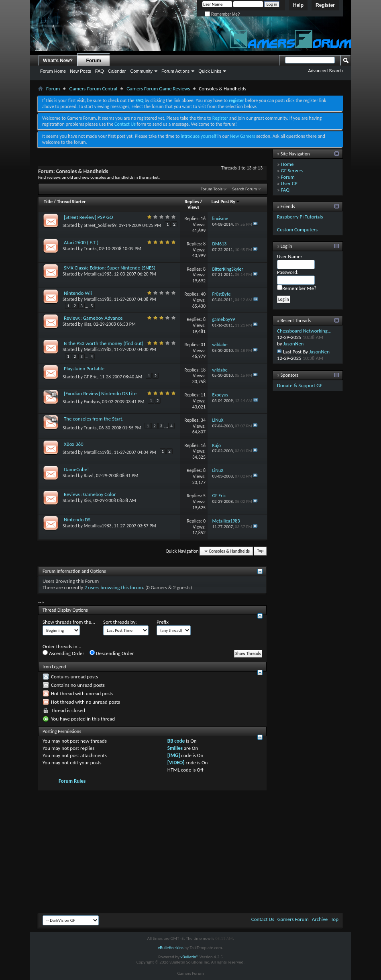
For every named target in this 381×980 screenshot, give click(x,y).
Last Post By (226, 202)
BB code (176, 741)
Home (287, 164)
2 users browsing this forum (114, 587)
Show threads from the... (69, 622)
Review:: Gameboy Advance (93, 318)
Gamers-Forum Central (93, 89)
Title (48, 202)
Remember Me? (222, 14)
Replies (192, 202)
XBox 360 (74, 444)
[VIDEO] (176, 763)
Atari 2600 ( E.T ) (81, 242)
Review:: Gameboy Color (90, 494)
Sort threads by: (120, 622)
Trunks (90, 249)
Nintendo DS (77, 520)
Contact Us (125, 124)
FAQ (100, 71)
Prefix (163, 622)
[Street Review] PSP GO (89, 217)
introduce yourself (199, 136)
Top (260, 551)
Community (141, 71)
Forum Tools (212, 189)
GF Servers (292, 170)
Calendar (117, 71)
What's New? (58, 61)
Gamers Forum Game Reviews (158, 89)
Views (194, 207)
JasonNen (294, 344)
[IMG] (174, 755)
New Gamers (243, 136)
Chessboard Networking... (304, 331)
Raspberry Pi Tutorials (300, 217)
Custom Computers (297, 230)
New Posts (80, 71)
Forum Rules (72, 781)
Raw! (89, 476)
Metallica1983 (98, 274)
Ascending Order (63, 653)
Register (325, 5)
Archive (320, 919)
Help (298, 5)
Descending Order (112, 653)
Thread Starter (71, 202)
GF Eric (91, 377)
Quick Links (210, 71)
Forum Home (53, 71)
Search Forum (245, 189)
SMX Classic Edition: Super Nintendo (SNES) (110, 268)
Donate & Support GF (300, 385)
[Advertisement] (190, 851)
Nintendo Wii (78, 293)
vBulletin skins (171, 948)
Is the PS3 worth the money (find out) (104, 343)
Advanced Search (325, 71)
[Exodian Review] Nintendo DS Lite (100, 393)
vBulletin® (189, 957)
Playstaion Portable (84, 369)
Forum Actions (175, 71)
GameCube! (76, 469)
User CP (289, 183)
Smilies (175, 748)
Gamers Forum (293, 919)
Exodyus (92, 402)
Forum (94, 61)
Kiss (88, 324)
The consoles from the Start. (94, 419)
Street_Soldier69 (100, 225)
